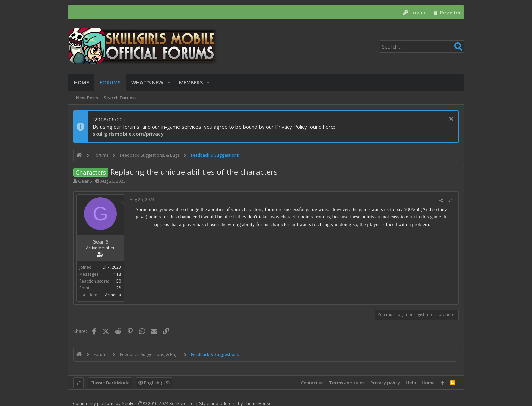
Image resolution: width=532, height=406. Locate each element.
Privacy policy (385, 383)
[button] (168, 83)
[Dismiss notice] (450, 120)
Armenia (113, 295)
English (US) (154, 383)
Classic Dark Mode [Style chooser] (110, 383)
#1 (450, 201)
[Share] (441, 201)
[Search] (422, 46)
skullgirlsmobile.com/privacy (128, 134)
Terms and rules (347, 383)
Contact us (312, 383)
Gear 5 (85, 181)
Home (428, 383)
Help (411, 383)
